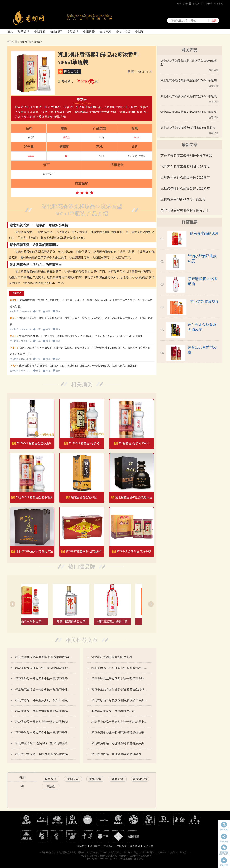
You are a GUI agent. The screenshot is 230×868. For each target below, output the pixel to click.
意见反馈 (148, 846)
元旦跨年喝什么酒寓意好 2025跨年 (185, 189)
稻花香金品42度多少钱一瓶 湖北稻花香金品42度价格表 (50, 668)
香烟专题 (40, 31)
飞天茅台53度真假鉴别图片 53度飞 (185, 167)
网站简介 (82, 846)
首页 (10, 31)
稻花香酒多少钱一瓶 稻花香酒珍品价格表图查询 (122, 733)
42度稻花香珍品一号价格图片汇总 (113, 711)
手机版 (196, 4)
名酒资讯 (73, 31)
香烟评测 (105, 31)
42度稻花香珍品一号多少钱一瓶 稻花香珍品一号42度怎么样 (53, 689)
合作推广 (95, 846)
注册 (185, 4)
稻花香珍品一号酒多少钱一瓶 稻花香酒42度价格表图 (49, 722)
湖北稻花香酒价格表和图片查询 (112, 657)
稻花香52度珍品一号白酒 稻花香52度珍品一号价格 (47, 754)
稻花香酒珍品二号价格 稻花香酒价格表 (116, 754)
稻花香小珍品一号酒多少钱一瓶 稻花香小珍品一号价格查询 (129, 722)
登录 (179, 4)
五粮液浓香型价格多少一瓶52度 (183, 199)
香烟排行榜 (123, 31)
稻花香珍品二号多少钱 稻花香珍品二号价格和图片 (123, 700)
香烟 (22, 777)
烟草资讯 (24, 31)
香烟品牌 (56, 31)
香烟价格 (89, 31)
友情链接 (122, 846)
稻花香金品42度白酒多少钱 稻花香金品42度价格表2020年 (128, 689)
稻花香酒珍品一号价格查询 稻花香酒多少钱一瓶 (122, 743)
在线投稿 (208, 4)
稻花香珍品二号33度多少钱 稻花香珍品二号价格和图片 (126, 668)
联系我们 (135, 846)
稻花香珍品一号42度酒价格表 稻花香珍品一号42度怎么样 (52, 711)
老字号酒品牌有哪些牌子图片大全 (185, 210)
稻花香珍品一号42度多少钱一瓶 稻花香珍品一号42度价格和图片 (56, 679)
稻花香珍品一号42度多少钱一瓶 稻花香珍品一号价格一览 (52, 733)
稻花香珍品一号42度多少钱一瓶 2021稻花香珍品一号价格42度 (54, 700)
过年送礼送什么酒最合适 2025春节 (185, 178)
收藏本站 (218, 4)
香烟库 (139, 31)
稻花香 (37, 42)
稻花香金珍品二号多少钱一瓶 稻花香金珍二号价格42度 (50, 743)
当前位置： (13, 42)
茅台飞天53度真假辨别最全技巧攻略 (186, 156)
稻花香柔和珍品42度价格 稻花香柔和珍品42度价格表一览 (52, 657)
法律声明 (108, 846)
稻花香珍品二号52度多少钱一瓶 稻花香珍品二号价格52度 (128, 679)
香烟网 (24, 42)
